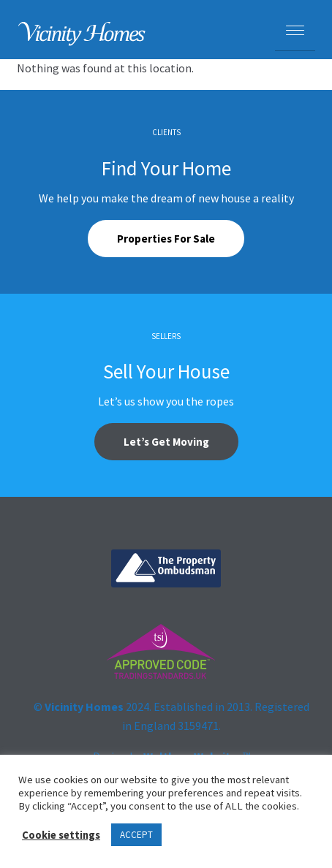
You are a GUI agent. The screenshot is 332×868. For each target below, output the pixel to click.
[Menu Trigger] (295, 31)
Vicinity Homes (84, 707)
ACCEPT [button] (136, 835)
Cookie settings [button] (61, 835)
